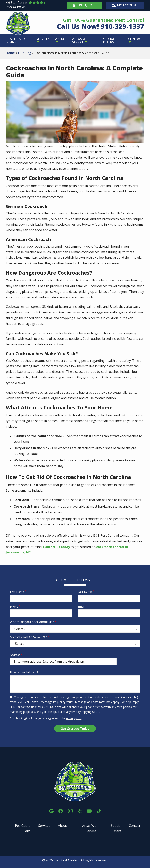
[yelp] (80, 810)
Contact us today (56, 547)
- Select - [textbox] (19, 629)
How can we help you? (24, 672)
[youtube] (89, 810)
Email (81, 606)
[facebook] (61, 810)
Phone (14, 606)
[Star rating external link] (36, 5)
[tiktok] (99, 810)
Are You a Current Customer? (28, 636)
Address (15, 655)
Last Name (85, 592)
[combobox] (75, 629)
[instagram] (70, 810)
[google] (51, 810)
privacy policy (74, 718)
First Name (17, 592)
